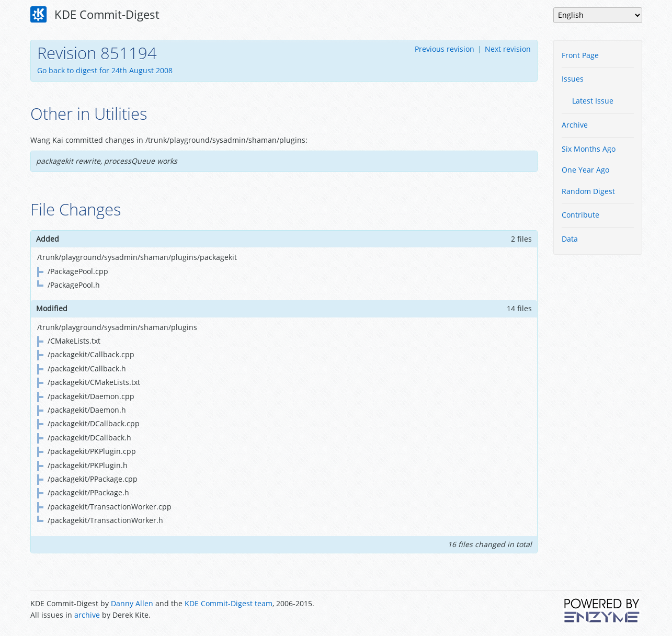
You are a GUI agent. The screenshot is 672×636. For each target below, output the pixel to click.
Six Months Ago (589, 149)
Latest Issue (593, 101)
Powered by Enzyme (602, 610)
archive (87, 615)
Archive (575, 125)
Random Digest (588, 191)
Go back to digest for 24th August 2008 (105, 70)
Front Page (580, 55)
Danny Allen (132, 603)
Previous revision (445, 49)
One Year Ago (585, 170)
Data (570, 239)
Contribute (580, 215)
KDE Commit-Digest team (229, 603)
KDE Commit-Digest (95, 15)
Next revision (508, 49)
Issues (573, 79)
